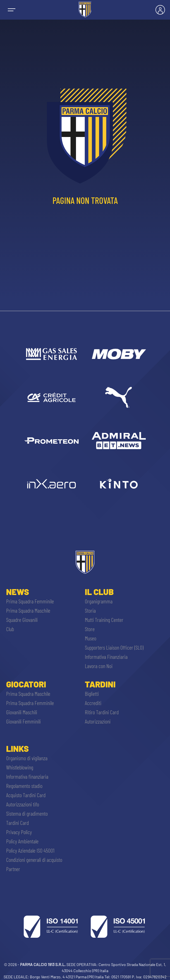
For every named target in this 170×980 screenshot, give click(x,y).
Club (10, 629)
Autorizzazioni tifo (23, 804)
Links (17, 748)
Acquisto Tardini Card (26, 795)
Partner (13, 869)
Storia (90, 610)
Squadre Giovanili (22, 620)
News (18, 592)
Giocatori (26, 684)
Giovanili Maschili (22, 712)
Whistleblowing (20, 767)
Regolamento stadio (24, 786)
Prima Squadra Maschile (28, 610)
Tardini (100, 684)
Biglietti (92, 694)
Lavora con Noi (99, 666)
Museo (91, 638)
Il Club (99, 592)
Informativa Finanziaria (106, 657)
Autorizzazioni (98, 721)
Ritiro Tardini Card (102, 712)
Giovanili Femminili (23, 721)
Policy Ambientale (22, 841)
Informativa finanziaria (27, 776)
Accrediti (93, 703)
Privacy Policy (19, 832)
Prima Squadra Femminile (30, 601)
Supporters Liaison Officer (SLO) (114, 647)
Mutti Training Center (104, 620)
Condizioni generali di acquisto (34, 860)
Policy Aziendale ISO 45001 (30, 850)
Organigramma (99, 601)
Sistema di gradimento (27, 813)
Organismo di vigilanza (27, 758)
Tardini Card (17, 823)
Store (90, 629)
